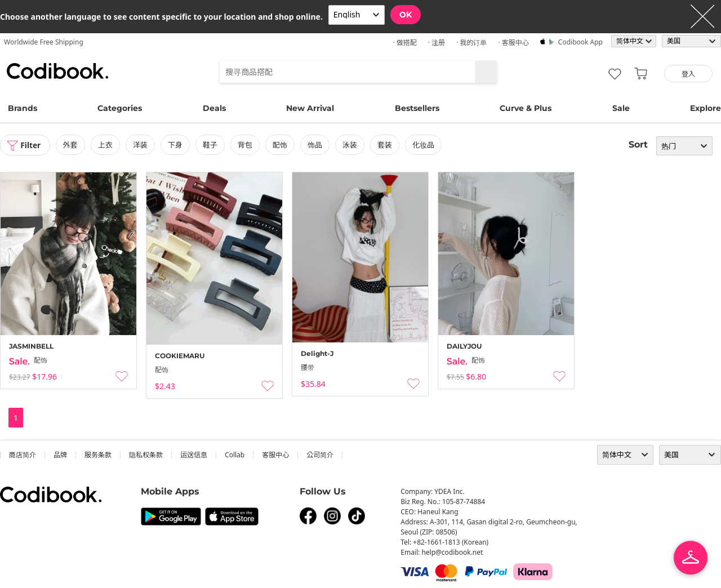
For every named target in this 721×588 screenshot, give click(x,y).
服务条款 (98, 455)
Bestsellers (417, 108)
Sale (621, 108)
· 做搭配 (404, 43)
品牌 (60, 455)
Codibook (57, 71)
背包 (246, 145)
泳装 (351, 145)
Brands (23, 108)
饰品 (316, 145)
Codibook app (580, 42)
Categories (120, 108)
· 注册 (437, 43)
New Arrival (310, 108)
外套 (72, 145)
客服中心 (275, 455)
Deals (214, 108)
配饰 (281, 145)
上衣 (106, 145)
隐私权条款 (146, 455)
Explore (706, 108)
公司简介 (320, 455)
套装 (386, 145)
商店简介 (23, 455)
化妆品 (424, 145)
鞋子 (211, 145)
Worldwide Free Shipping (44, 42)
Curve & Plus (526, 108)
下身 (176, 145)
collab (235, 455)
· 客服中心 (513, 43)
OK (406, 15)
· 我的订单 (471, 43)
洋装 (141, 145)
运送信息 (194, 455)
